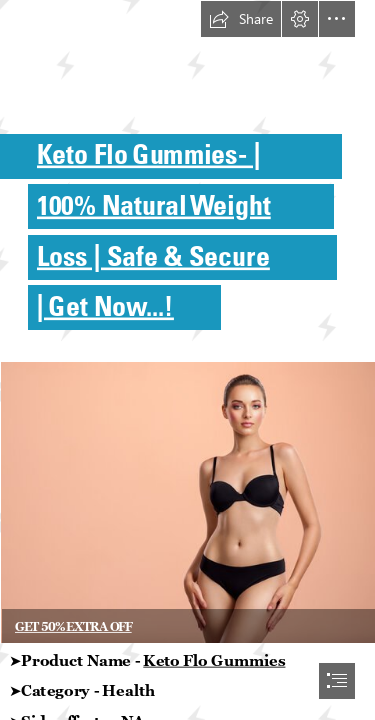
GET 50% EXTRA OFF (73, 626)
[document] (187, 360)
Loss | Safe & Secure (153, 254)
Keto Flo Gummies (214, 659)
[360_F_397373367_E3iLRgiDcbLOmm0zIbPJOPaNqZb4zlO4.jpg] (187, 501)
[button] (241, 19)
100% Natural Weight (154, 204)
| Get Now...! (105, 305)
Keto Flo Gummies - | (149, 153)
